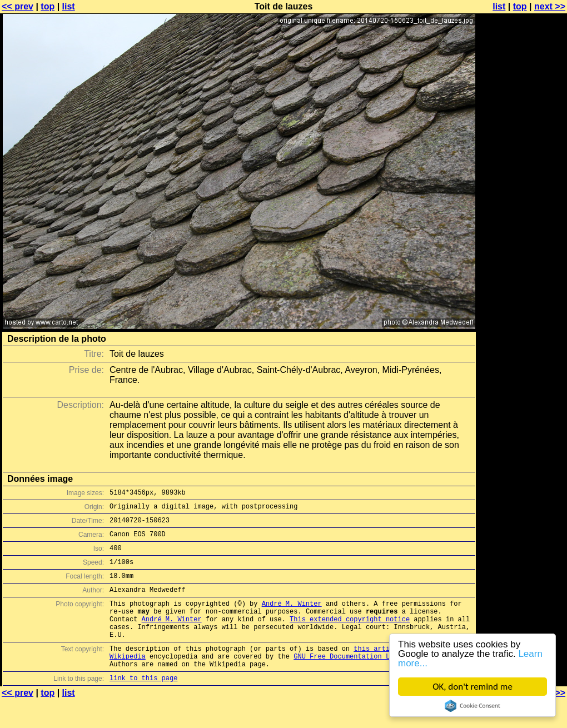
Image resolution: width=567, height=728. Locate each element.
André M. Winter (292, 618)
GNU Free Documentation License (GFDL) (367, 681)
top (48, 6)
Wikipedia (128, 681)
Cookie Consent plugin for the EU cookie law (472, 706)
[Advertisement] (522, 143)
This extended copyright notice (350, 637)
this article (377, 672)
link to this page (143, 706)
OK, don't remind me (472, 687)
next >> (550, 6)
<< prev (18, 6)
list (69, 6)
